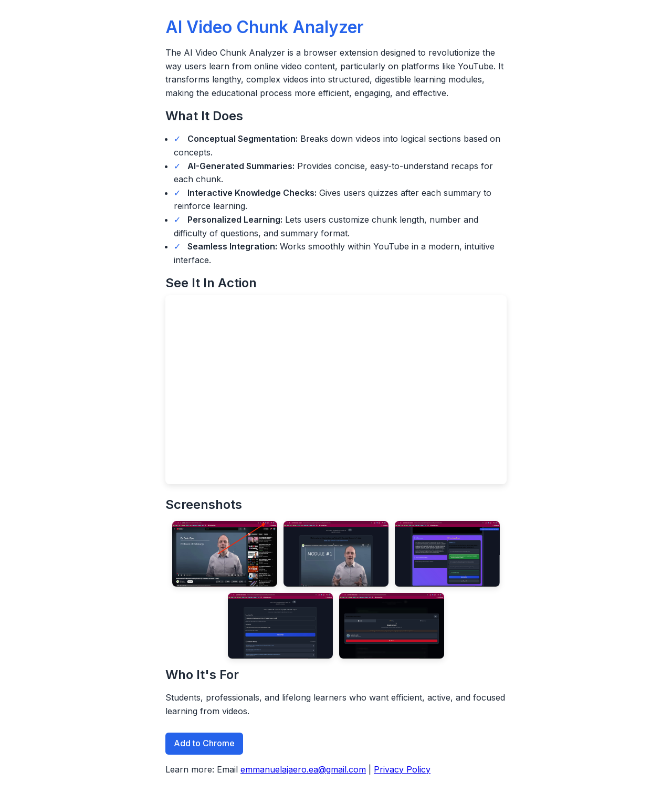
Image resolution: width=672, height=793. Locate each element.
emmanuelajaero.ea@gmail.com (303, 769)
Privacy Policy (402, 769)
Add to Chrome (204, 743)
